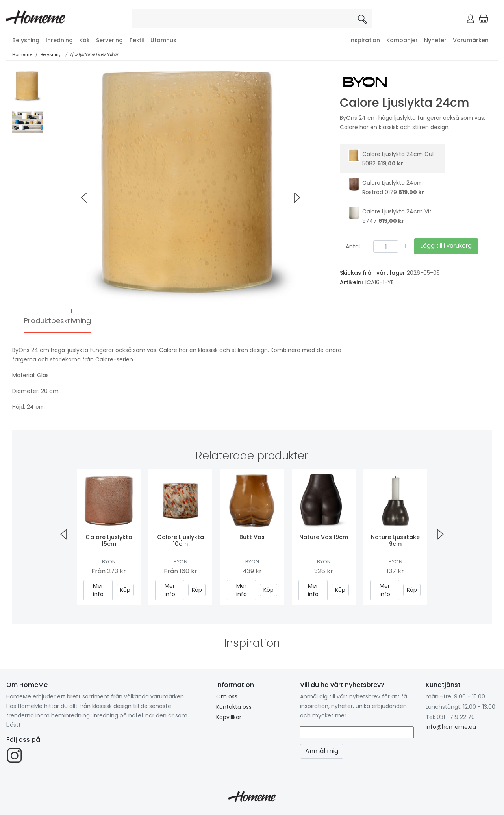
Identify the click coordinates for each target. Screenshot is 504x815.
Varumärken (471, 40)
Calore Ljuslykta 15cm (109, 540)
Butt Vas (252, 537)
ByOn (109, 562)
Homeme (22, 54)
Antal (353, 246)
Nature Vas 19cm (324, 537)
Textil (137, 40)
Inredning (59, 40)
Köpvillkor (229, 717)
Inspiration (365, 40)
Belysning (26, 40)
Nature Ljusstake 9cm (395, 540)
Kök (84, 40)
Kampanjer (402, 40)
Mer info (98, 590)
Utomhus (163, 40)
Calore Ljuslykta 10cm (181, 540)
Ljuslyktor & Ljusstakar (94, 54)
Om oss (227, 696)
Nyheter (435, 40)
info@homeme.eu (451, 727)
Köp (125, 590)
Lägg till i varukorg (446, 246)
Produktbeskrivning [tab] (57, 321)
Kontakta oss (234, 707)
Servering (109, 40)
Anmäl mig (322, 751)
